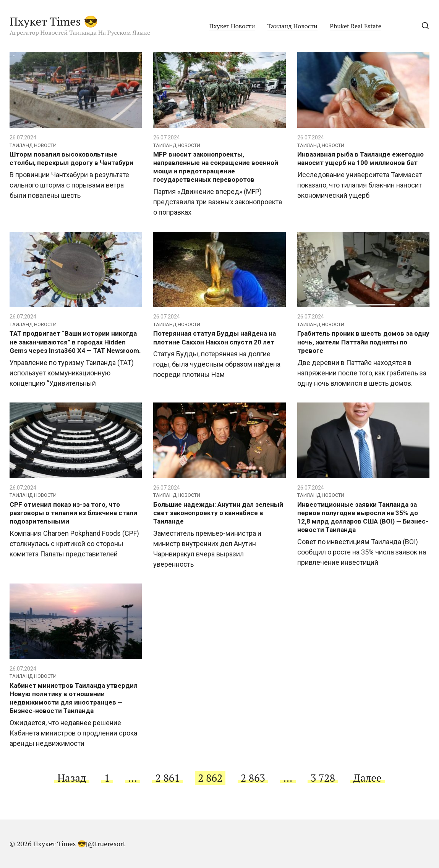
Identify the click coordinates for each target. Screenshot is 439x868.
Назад (72, 778)
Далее (368, 778)
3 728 (323, 778)
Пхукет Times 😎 (54, 21)
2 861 (168, 778)
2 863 (253, 778)
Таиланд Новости (292, 26)
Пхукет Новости (232, 26)
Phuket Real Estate (356, 26)
